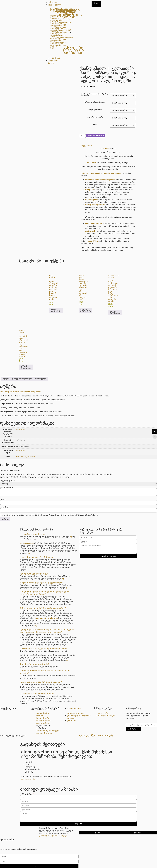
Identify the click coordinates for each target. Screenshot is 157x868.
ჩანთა (95, 125)
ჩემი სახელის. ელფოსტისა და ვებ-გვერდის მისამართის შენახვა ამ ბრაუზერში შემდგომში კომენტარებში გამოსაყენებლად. (50, 515)
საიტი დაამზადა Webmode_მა (96, 736)
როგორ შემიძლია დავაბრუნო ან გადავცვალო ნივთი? (42, 583)
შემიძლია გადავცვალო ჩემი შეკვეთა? (35, 574)
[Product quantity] (83, 136)
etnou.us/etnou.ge (27, 543)
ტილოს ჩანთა (30, 457)
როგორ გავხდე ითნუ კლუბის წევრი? (35, 664)
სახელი (4, 499)
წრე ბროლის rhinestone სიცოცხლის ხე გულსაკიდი (95, 95)
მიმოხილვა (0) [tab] (41, 379)
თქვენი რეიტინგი (7, 481)
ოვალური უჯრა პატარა (95, 117)
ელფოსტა (5, 507)
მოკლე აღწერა (87, 146)
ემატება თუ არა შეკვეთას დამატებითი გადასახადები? (41, 682)
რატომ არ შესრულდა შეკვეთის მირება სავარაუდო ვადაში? (44, 649)
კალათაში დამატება (96, 135)
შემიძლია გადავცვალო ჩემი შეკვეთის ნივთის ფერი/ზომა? (43, 608)
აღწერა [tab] (6, 379)
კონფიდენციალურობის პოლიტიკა (53, 836)
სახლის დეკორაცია (95, 110)
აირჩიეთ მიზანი (26, 794)
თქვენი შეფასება (7, 487)
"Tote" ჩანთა (20, 457)
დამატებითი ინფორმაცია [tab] (22, 379)
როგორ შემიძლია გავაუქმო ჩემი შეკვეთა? (37, 557)
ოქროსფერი (20, 429)
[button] (108, 146)
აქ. (29, 553)
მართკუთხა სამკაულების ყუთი (95, 102)
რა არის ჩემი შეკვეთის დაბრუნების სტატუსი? (38, 693)
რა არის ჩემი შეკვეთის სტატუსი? (33, 534)
